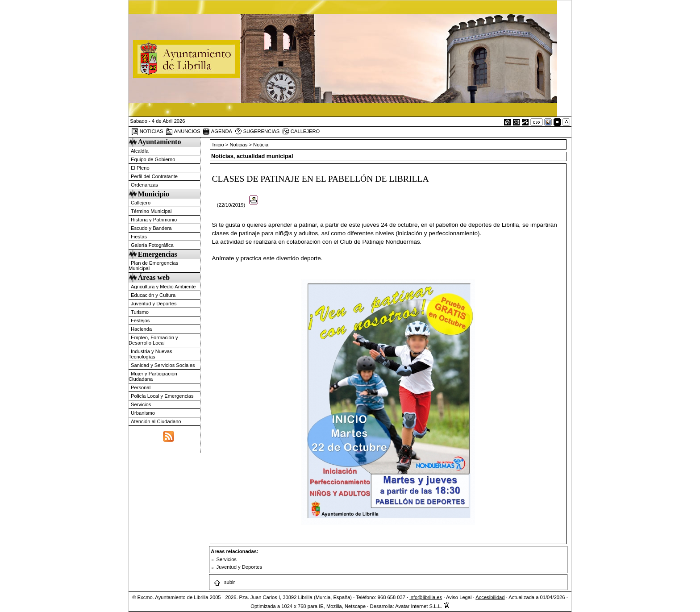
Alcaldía (140, 151)
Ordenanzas (144, 185)
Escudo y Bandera (151, 228)
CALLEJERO (301, 132)
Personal (141, 387)
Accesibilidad (490, 597)
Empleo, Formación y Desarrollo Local (153, 340)
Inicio (219, 145)
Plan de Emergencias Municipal (153, 266)
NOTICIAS (147, 132)
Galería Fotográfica (152, 245)
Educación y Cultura (153, 295)
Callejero (141, 203)
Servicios (141, 404)
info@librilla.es (426, 597)
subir (224, 582)
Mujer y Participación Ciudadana (153, 376)
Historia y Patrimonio (154, 220)
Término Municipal (151, 211)
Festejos (140, 321)
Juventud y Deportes (154, 304)
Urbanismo (143, 413)
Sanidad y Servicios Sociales (163, 365)
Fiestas (139, 237)
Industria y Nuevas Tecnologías (150, 354)
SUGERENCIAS (257, 132)
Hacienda (141, 329)
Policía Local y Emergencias (162, 396)
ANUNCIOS (183, 132)
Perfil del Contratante (154, 176)
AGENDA (217, 132)
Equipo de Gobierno (153, 159)
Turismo (140, 312)
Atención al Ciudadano (156, 421)
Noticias (239, 145)
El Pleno (140, 168)
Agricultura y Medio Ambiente (163, 287)
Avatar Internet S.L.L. (422, 606)
